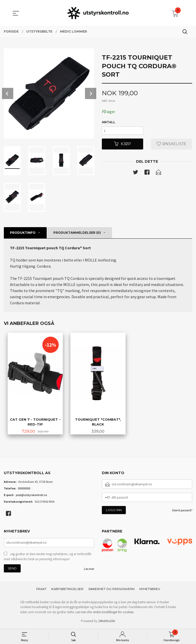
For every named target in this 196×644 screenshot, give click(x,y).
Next (91, 93)
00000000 (24, 489)
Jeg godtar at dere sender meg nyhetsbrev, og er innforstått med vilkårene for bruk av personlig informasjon (48, 558)
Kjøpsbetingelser (67, 590)
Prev (8, 93)
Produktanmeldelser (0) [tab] (77, 233)
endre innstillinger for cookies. (114, 613)
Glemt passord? (182, 511)
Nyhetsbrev (150, 590)
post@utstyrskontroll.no (31, 495)
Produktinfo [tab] (23, 233)
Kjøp (122, 145)
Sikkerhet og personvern (111, 590)
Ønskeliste (171, 145)
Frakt (41, 590)
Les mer (89, 570)
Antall (109, 122)
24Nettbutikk (107, 622)
